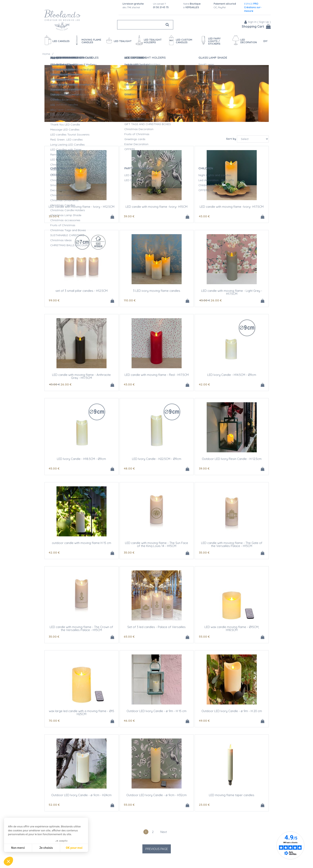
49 (204, 721)
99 (54, 300)
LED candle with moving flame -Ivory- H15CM (156, 207)
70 (54, 721)
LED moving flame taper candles (232, 795)
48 (129, 468)
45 (54, 468)
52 (54, 805)
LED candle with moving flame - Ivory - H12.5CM (82, 207)
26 (216, 300)
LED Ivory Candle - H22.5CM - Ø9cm (157, 459)
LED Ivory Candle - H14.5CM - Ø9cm (232, 375)
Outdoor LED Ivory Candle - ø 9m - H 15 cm (156, 711)
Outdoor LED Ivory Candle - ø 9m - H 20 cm (232, 711)
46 (129, 721)
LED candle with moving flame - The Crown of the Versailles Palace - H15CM (81, 628)
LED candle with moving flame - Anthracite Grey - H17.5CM (81, 376)
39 (129, 216)
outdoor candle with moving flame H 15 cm (82, 543)
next (164, 832)
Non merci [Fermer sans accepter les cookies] (18, 848)
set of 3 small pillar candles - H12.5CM (82, 291)
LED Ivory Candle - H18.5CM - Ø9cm (81, 459)
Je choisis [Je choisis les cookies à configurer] (46, 848)
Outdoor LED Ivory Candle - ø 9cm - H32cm (156, 795)
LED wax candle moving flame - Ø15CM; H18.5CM (232, 628)
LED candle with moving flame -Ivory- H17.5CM (232, 207)
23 (204, 805)
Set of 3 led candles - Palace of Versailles (156, 627)
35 (54, 216)
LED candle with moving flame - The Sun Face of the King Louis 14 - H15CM (156, 544)
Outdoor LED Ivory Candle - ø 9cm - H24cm (81, 795)
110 (130, 300)
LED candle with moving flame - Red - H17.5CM (157, 375)
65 (129, 637)
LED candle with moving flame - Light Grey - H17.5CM (232, 292)
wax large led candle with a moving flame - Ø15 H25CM (82, 712)
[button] (8, 861)
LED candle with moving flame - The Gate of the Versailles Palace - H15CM (232, 544)
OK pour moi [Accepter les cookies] (74, 848)
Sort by (231, 139)
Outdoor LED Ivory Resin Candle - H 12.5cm (232, 459)
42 (204, 384)
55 (204, 637)
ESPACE (253, 7)
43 (204, 216)
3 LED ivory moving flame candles (157, 291)
